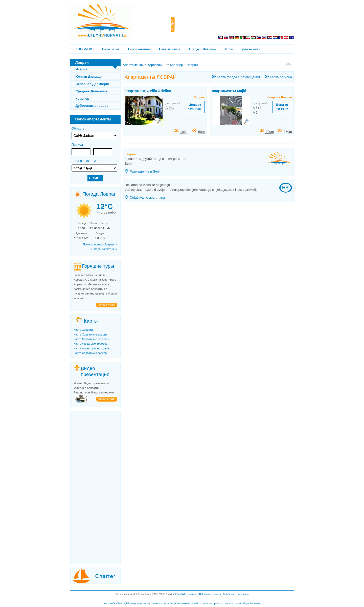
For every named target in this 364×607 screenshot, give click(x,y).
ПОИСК (95, 178)
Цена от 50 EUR (282, 107)
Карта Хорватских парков (90, 353)
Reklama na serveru (210, 594)
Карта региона (281, 77)
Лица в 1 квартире (86, 161)
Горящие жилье (170, 49)
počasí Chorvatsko (224, 603)
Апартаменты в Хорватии (142, 65)
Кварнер (82, 99)
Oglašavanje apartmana (147, 197)
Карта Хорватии (84, 330)
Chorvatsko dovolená (187, 603)
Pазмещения (111, 49)
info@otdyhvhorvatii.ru (185, 594)
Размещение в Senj (145, 171)
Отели (229, 49)
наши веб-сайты (112, 603)
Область (78, 128)
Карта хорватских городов (91, 344)
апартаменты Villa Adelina (148, 91)
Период (77, 145)
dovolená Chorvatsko (162, 603)
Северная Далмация (92, 84)
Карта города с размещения (238, 77)
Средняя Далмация (92, 91)
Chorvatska (206, 603)
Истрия (82, 69)
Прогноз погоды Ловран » (100, 244)
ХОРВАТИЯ (84, 49)
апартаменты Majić (229, 91)
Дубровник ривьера (92, 106)
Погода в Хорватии (203, 49)
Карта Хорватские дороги (90, 334)
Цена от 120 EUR (195, 107)
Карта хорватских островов (92, 348)
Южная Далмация (90, 77)
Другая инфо (251, 49)
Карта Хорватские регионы (91, 339)
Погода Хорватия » (104, 249)
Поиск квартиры (139, 49)
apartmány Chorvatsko (248, 603)
